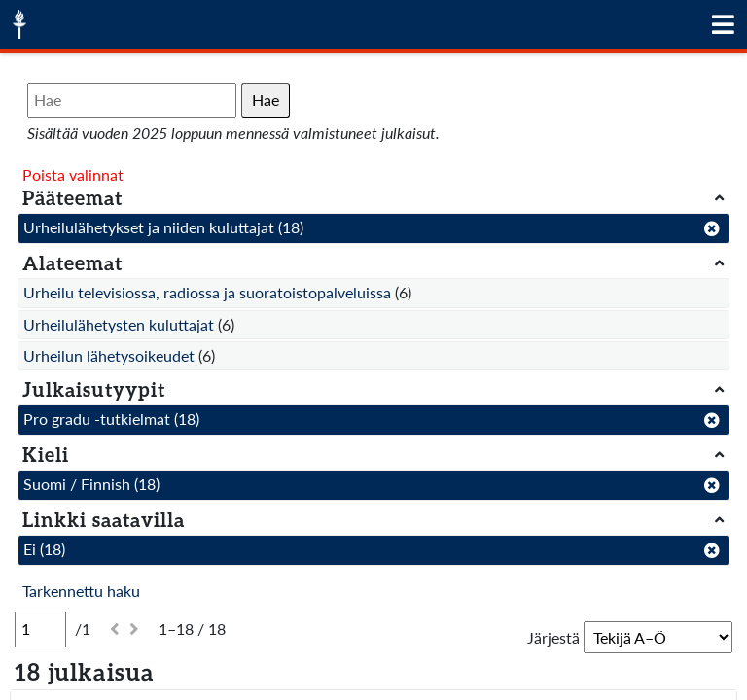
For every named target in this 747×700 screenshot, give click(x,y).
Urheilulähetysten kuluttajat (119, 324)
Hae (266, 100)
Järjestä (553, 637)
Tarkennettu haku (81, 591)
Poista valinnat (73, 175)
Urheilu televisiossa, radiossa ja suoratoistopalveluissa (207, 292)
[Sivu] (40, 629)
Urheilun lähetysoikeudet (109, 355)
